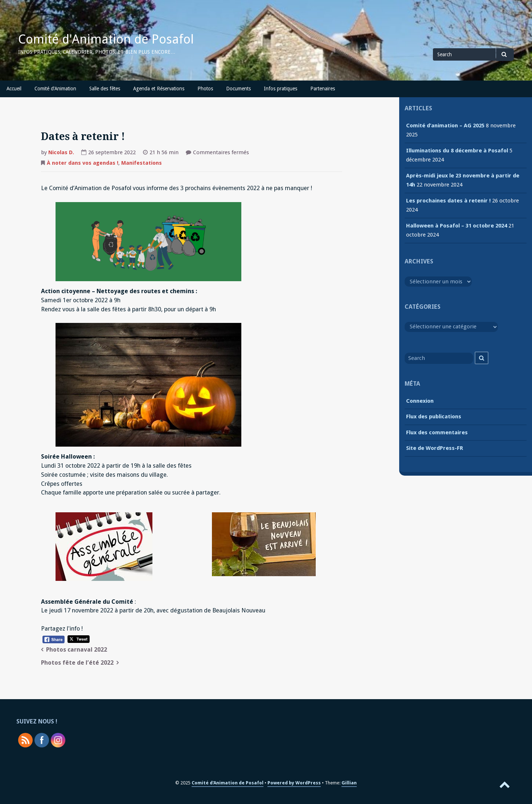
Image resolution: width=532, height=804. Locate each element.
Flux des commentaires (437, 432)
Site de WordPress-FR (435, 448)
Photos (205, 89)
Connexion (420, 401)
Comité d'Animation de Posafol (106, 39)
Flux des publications (434, 417)
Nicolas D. (61, 152)
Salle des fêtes (105, 89)
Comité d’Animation (55, 89)
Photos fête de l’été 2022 (77, 663)
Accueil (14, 89)
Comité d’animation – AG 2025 (445, 126)
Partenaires (323, 89)
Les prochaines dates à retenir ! (448, 201)
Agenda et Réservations (159, 89)
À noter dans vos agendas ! (83, 163)
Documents (238, 89)
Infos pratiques (281, 89)
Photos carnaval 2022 (77, 650)
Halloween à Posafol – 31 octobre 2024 (457, 226)
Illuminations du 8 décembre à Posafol (457, 151)
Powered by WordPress (294, 783)
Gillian (349, 783)
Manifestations (142, 163)
